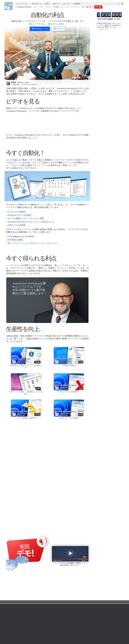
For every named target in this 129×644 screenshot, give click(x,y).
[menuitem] (22, 4)
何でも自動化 (12, 193)
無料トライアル (26, 585)
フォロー (21, 562)
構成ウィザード (29, 185)
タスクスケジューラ (66, 585)
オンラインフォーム (106, 588)
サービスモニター (65, 605)
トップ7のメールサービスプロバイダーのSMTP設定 (23, 620)
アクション (49, 7)
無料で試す (89, 7)
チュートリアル (65, 7)
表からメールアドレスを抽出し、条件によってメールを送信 (63, 625)
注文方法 (83, 582)
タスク (43, 595)
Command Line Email (28, 590)
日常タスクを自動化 (17, 250)
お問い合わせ (104, 585)
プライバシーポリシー (107, 590)
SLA (101, 593)
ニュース (66, 4)
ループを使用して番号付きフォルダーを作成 (110, 620)
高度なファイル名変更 (103, 623)
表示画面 (56, 7)
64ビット (24, 597)
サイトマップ (11, 593)
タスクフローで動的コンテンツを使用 (18, 623)
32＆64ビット (25, 595)
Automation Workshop (24, 7)
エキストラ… (64, 609)
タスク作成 (11, 185)
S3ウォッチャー (65, 597)
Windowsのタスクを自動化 (19, 240)
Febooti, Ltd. (8, 6)
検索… (119, 4)
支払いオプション (85, 593)
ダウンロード (37, 4)
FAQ (83, 7)
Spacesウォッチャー (66, 602)
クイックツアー (76, 7)
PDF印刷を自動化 (15, 265)
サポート (56, 4)
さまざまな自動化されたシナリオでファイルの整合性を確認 (25, 618)
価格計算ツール (85, 590)
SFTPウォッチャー (66, 593)
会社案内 (77, 4)
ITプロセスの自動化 (17, 237)
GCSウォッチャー (65, 600)
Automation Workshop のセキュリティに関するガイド (31, 247)
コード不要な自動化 (23, 191)
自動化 (18, 578)
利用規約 (9, 585)
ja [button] (122, 4)
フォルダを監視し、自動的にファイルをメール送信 (112, 618)
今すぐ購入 (98, 7)
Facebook (11, 568)
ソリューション (22, 4)
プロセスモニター (65, 607)
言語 (8, 588)
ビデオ (9, 160)
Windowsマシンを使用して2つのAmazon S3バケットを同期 (62, 620)
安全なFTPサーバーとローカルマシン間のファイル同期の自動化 (64, 623)
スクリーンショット (47, 588)
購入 (47, 4)
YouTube (11, 562)
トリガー (41, 7)
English (9, 590)
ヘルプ (35, 7)
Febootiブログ (14, 572)
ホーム (9, 582)
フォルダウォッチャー (67, 588)
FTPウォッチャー (65, 590)
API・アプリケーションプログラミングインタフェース (32, 268)
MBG (81, 597)
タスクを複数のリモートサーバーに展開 (26, 244)
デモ (42, 605)
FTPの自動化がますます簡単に (21, 262)
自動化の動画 (12, 361)
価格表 (82, 595)
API (42, 597)
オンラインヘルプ (46, 585)
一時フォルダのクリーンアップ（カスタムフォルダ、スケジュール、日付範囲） (69, 618)
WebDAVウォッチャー (67, 595)
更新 (22, 593)
